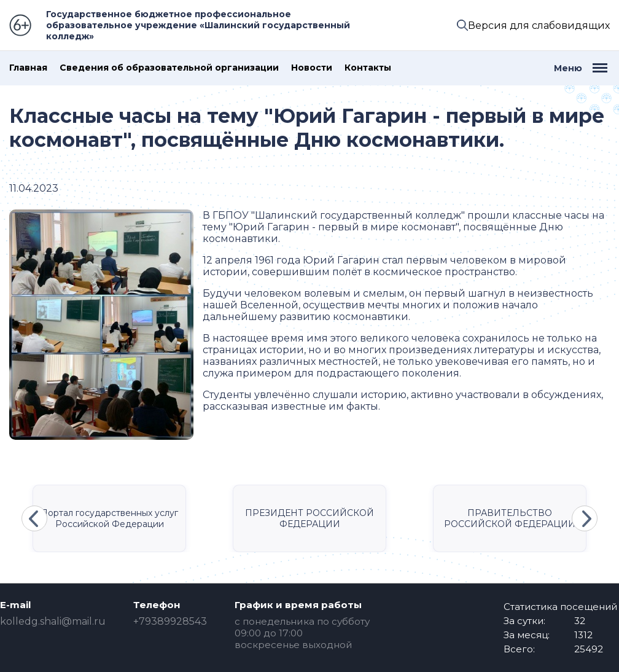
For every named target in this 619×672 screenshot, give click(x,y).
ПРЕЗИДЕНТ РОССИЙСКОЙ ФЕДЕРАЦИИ (309, 518)
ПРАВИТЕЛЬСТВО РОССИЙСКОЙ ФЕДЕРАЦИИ (510, 518)
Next (585, 518)
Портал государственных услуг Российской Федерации (109, 518)
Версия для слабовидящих (539, 25)
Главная (28, 68)
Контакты (368, 68)
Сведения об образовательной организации (169, 68)
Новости (312, 68)
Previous (34, 518)
